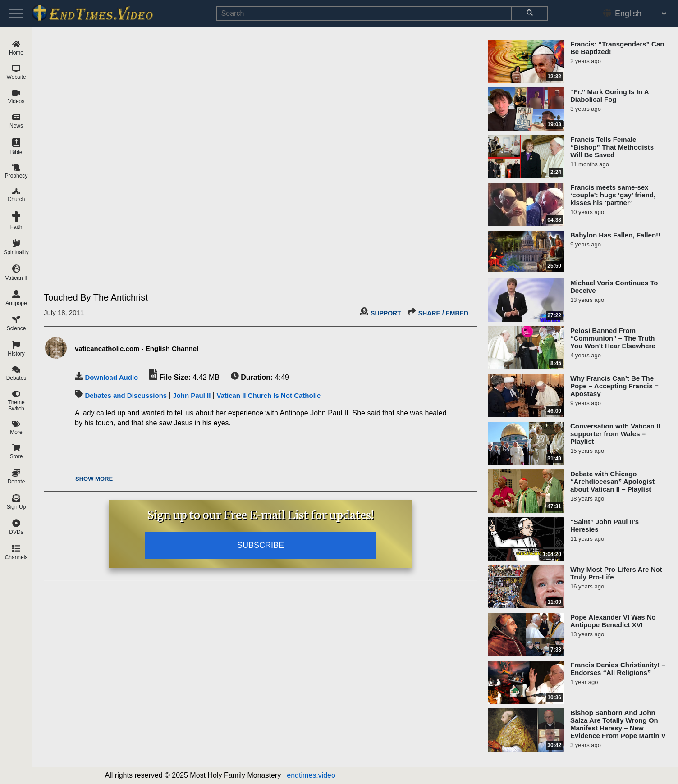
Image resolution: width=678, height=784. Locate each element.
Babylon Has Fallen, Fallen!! (615, 235)
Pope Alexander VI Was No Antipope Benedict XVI (613, 621)
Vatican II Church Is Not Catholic (268, 395)
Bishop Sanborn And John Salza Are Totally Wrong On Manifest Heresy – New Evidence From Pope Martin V (618, 724)
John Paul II (192, 395)
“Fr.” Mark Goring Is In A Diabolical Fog (609, 96)
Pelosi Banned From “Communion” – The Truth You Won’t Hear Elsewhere (613, 338)
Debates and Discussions (126, 395)
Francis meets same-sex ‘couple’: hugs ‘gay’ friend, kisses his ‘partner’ (613, 195)
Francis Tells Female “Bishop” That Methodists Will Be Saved (612, 147)
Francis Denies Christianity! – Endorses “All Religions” (618, 669)
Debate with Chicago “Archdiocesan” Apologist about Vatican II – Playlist (612, 481)
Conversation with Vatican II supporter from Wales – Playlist (615, 434)
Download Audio (111, 377)
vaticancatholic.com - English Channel (137, 349)
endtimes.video (311, 775)
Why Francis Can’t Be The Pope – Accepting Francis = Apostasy (614, 386)
